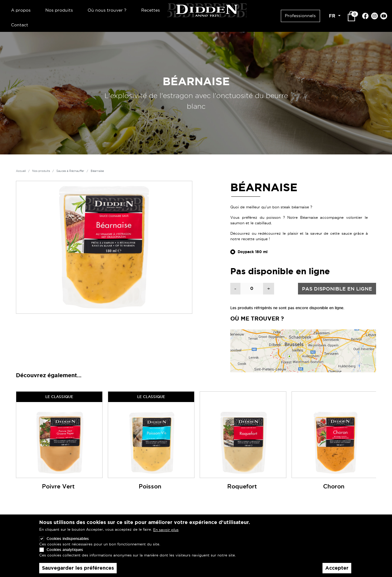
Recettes (151, 10)
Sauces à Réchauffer (70, 171)
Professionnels (300, 16)
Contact (20, 25)
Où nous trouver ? (107, 10)
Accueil (21, 171)
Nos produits (59, 10)
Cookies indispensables (68, 545)
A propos (21, 10)
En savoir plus (166, 536)
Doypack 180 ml (253, 252)
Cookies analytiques (65, 556)
